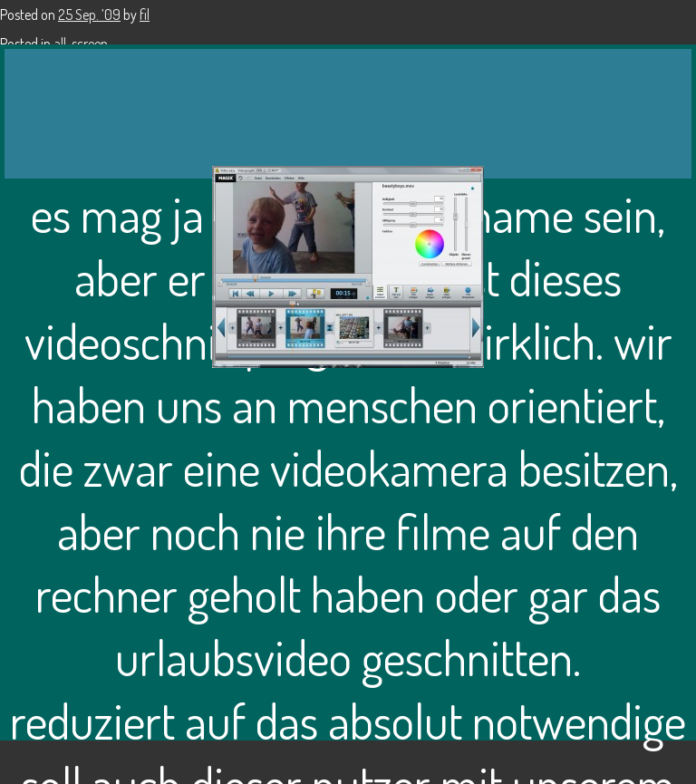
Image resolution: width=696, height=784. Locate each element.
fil (145, 15)
